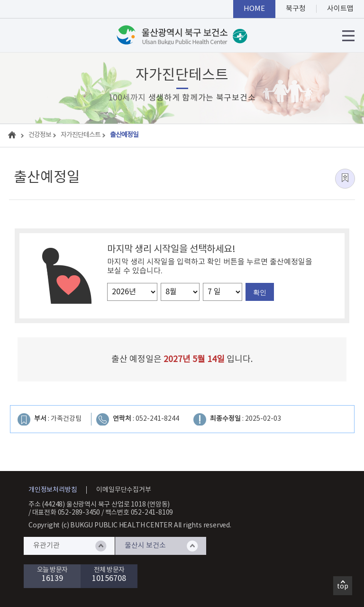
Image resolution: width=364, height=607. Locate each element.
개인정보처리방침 (53, 490)
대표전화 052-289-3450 (66, 513)
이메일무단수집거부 (123, 490)
